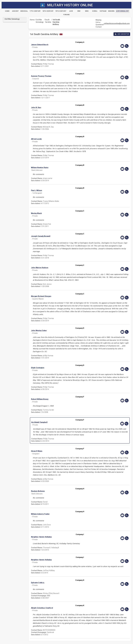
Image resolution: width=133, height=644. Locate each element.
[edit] (127, 46)
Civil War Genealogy (40, 21)
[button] (70, 45)
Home (32, 20)
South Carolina (48, 21)
